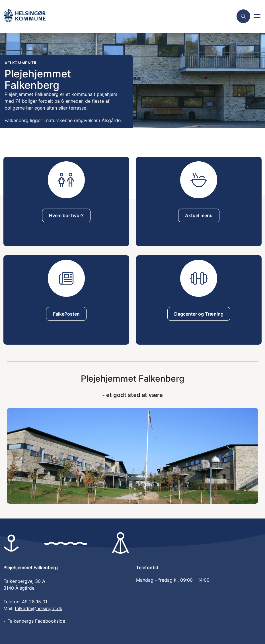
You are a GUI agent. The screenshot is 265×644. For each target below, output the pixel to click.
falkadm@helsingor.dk (39, 608)
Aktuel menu (199, 215)
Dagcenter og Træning (199, 314)
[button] (259, 16)
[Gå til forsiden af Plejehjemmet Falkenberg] (24, 16)
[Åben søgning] (243, 16)
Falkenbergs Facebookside (36, 621)
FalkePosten (66, 314)
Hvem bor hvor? (66, 215)
